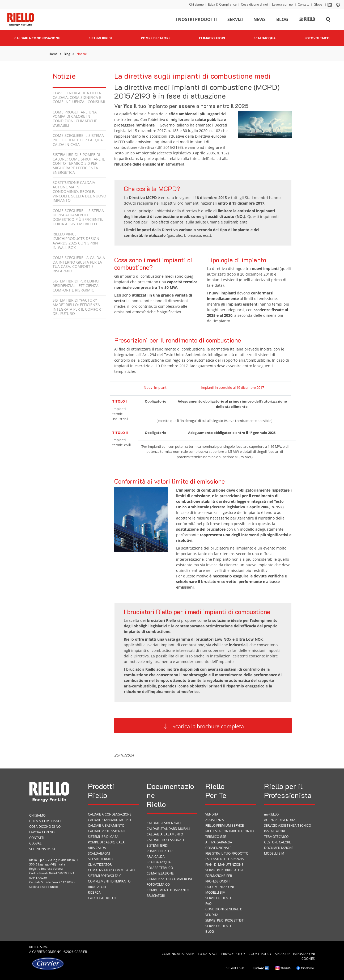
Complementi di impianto (109, 881)
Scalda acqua (159, 862)
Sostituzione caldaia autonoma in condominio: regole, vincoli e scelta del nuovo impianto (79, 191)
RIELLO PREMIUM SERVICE (225, 825)
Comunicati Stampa (178, 954)
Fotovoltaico (158, 884)
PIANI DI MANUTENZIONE (224, 865)
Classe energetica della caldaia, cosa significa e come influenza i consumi (79, 97)
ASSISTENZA (215, 820)
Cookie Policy (260, 954)
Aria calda (97, 848)
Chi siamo (196, 4)
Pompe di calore (160, 851)
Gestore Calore (277, 842)
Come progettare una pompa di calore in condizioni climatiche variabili (75, 119)
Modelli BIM (215, 892)
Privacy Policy (233, 954)
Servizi (235, 20)
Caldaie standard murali (109, 820)
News (260, 20)
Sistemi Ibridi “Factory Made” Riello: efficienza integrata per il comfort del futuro (78, 307)
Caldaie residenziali (164, 823)
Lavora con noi (283, 4)
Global (318, 4)
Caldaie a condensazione (110, 814)
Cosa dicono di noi (254, 4)
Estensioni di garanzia (225, 859)
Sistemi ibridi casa (103, 837)
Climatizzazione (160, 873)
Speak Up (282, 954)
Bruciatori (97, 887)
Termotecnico (276, 837)
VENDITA (212, 814)
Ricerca (94, 892)
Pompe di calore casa (106, 842)
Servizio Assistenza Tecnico (288, 825)
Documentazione (220, 887)
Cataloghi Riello (102, 898)
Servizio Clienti (218, 898)
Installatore (275, 831)
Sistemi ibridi (157, 845)
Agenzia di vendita (280, 820)
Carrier (38, 952)
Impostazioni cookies (304, 956)
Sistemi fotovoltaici (105, 876)
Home (53, 54)
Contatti (304, 4)
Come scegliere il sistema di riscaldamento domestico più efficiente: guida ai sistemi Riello (78, 217)
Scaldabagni (99, 853)
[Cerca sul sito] (328, 20)
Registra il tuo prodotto (227, 853)
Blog (282, 20)
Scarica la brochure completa (208, 726)
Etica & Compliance (222, 4)
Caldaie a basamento (106, 825)
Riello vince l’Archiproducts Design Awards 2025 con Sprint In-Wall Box (76, 241)
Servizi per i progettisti (225, 920)
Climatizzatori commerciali (111, 870)
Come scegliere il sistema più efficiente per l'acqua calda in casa (78, 140)
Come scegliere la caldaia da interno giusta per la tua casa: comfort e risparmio (79, 264)
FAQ (208, 904)
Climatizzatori (100, 865)
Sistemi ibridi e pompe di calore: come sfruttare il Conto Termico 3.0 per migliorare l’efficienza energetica (79, 163)
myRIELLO (271, 814)
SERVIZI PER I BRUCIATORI (224, 870)
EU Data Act (208, 954)
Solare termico (101, 859)
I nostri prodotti (196, 20)
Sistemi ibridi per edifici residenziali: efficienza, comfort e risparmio (76, 286)
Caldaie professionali (107, 831)
